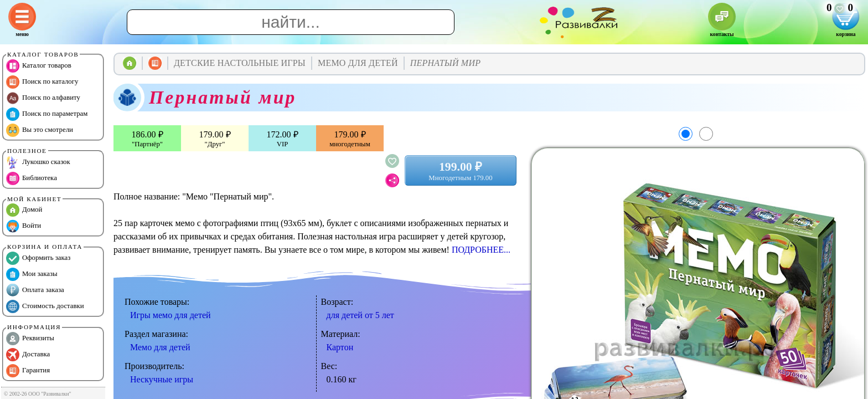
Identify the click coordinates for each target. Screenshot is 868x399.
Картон (340, 347)
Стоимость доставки (45, 306)
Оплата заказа (35, 290)
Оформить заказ (38, 258)
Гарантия (28, 371)
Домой (24, 210)
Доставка (28, 355)
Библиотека (32, 178)
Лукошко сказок (38, 162)
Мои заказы (32, 274)
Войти (24, 226)
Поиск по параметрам (47, 114)
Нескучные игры (162, 379)
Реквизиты (30, 339)
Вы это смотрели (40, 130)
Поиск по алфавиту (43, 98)
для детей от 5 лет (360, 315)
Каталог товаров (39, 66)
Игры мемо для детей (170, 315)
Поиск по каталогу (42, 82)
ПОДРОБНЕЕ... (481, 250)
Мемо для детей (160, 347)
